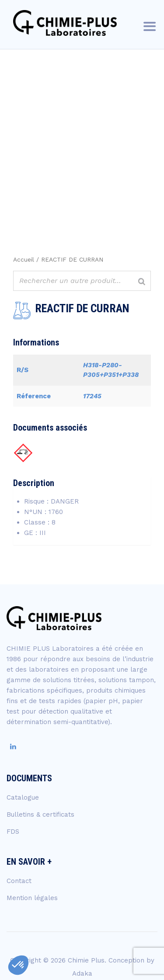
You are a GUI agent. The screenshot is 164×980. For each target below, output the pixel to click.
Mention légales (32, 898)
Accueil (24, 259)
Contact (19, 881)
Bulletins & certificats (40, 814)
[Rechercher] (142, 282)
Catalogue (23, 797)
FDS (13, 832)
